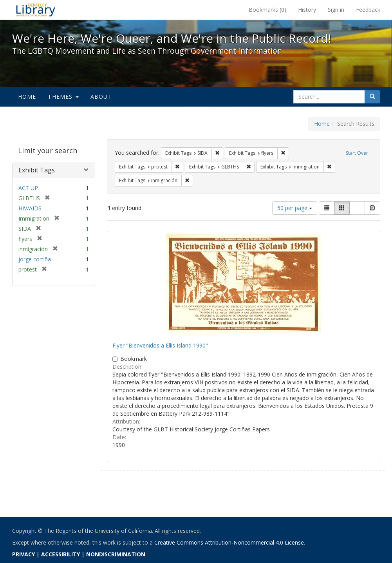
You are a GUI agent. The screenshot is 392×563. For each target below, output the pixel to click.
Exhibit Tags (37, 170)
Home (27, 97)
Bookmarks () (267, 10)
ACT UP (28, 188)
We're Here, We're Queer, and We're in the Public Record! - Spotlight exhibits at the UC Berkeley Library (36, 10)
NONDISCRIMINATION (116, 554)
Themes (63, 97)
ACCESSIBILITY (61, 554)
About (101, 97)
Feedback (368, 10)
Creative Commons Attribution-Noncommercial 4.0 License (229, 542)
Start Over (357, 153)
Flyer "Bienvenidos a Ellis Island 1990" (160, 345)
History (307, 10)
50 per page (295, 208)
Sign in (336, 10)
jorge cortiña (35, 259)
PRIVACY (23, 554)
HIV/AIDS (30, 208)
